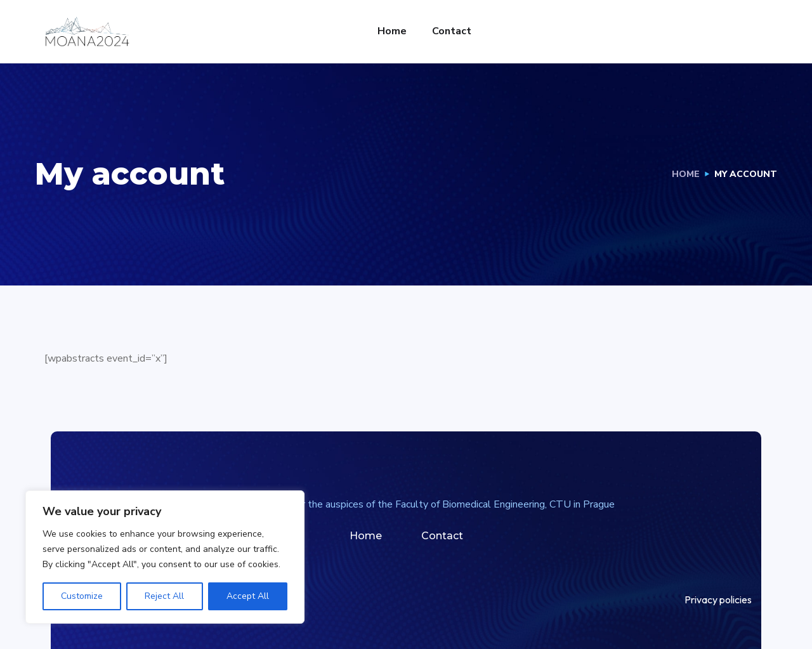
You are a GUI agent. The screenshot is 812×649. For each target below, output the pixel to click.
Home (392, 31)
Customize (82, 596)
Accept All (248, 596)
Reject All (164, 596)
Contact (452, 31)
